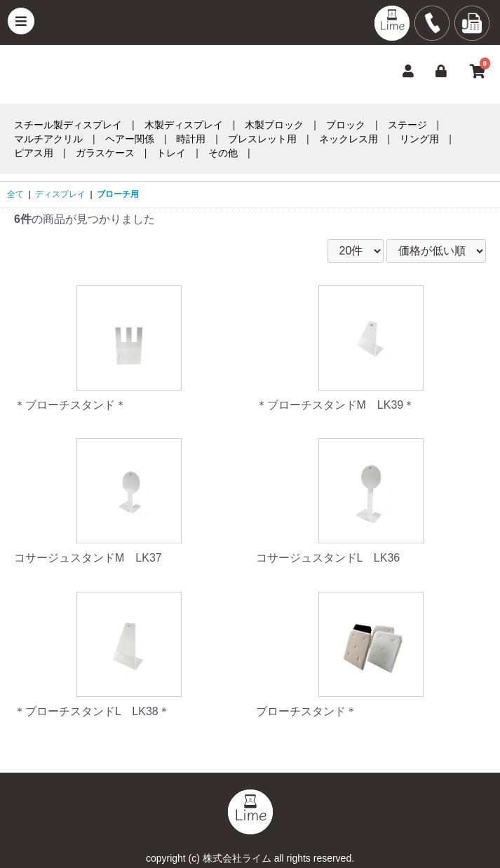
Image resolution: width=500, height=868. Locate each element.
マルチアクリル (48, 139)
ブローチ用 (118, 194)
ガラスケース (105, 153)
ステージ (407, 125)
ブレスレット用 (262, 139)
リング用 (419, 139)
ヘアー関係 (130, 139)
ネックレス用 (349, 139)
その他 (223, 153)
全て (15, 194)
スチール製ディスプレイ (68, 125)
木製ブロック (274, 125)
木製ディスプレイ (184, 125)
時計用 (191, 139)
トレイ (171, 153)
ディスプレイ (60, 194)
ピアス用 (34, 153)
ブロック (346, 125)
